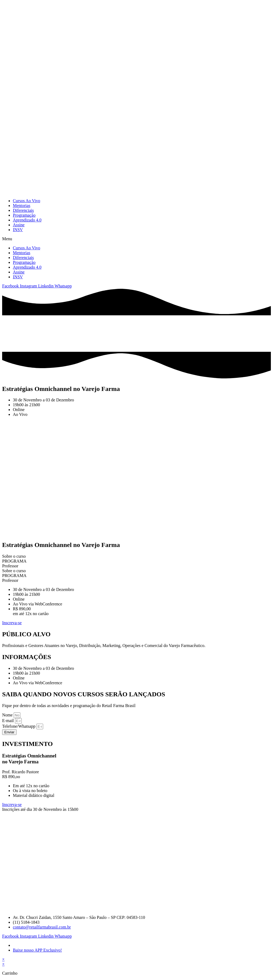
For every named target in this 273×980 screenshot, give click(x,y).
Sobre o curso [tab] (14, 556)
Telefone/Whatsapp (19, 726)
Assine (19, 225)
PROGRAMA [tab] (14, 561)
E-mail (9, 721)
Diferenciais (23, 210)
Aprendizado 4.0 (27, 220)
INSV (18, 230)
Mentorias (22, 206)
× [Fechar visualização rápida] (3, 959)
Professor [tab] (10, 566)
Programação (24, 215)
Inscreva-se (12, 805)
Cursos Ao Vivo (27, 201)
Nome (8, 715)
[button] (136, 239)
